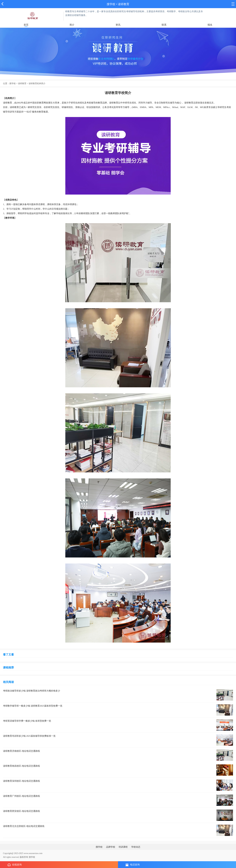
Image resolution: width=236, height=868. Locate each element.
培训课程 (123, 847)
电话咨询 (133, 865)
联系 (164, 25)
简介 (72, 25)
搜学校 (111, 4)
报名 (210, 25)
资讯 (118, 25)
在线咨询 (15, 865)
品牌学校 (111, 847)
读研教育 (124, 4)
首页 (26, 25)
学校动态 (136, 847)
